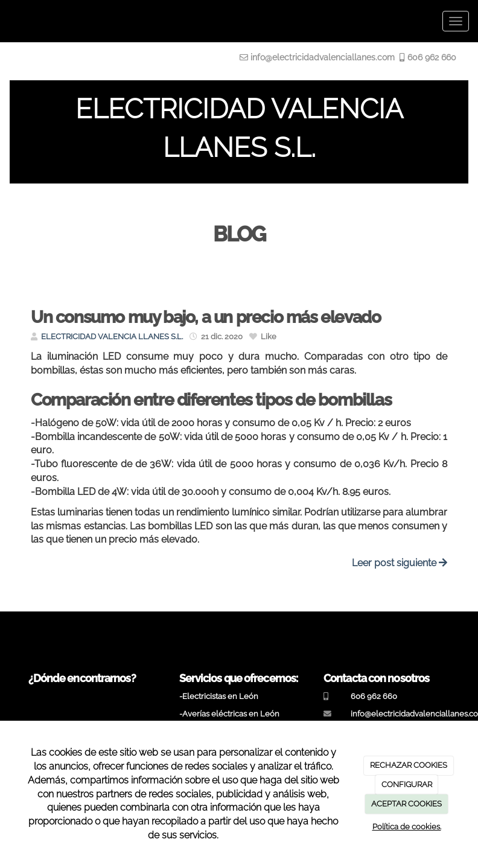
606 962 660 (431, 57)
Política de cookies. (407, 827)
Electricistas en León (220, 696)
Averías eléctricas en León (231, 714)
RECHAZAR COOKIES (409, 765)
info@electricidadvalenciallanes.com (323, 57)
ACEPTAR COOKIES (406, 804)
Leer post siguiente (400, 563)
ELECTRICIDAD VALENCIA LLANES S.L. (112, 337)
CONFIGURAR (407, 784)
